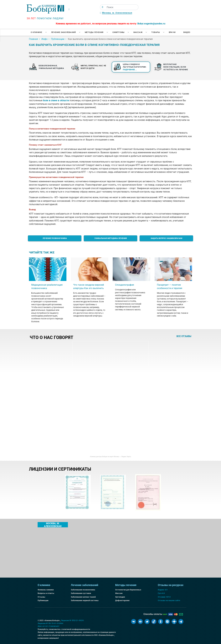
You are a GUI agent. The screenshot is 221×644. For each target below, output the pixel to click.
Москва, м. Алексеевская (117, 13)
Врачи (172, 32)
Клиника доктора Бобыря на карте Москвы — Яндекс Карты (110, 457)
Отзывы (41, 597)
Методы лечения (94, 32)
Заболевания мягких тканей (83, 597)
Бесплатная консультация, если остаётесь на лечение (176, 67)
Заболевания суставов (81, 593)
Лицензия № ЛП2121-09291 (73, 620)
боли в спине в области (56, 100)
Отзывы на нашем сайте (169, 600)
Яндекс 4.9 (163, 590)
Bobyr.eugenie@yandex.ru (151, 24)
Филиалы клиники (46, 590)
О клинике (36, 32)
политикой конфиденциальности (76, 629)
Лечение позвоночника (55, 238)
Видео (187, 32)
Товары (156, 32)
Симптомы (118, 32)
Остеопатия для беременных (128, 590)
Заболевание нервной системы (85, 600)
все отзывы (184, 336)
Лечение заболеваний (63, 32)
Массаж (138, 32)
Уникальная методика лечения (111, 238)
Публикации (43, 600)
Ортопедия (120, 597)
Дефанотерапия (122, 600)
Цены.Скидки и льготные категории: (135, 67)
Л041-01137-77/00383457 (48, 626)
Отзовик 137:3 (164, 597)
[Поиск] (102, 7)
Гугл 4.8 (161, 593)
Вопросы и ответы (46, 593)
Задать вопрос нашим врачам (166, 238)
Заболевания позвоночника (83, 590)
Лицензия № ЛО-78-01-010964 (50, 623)
